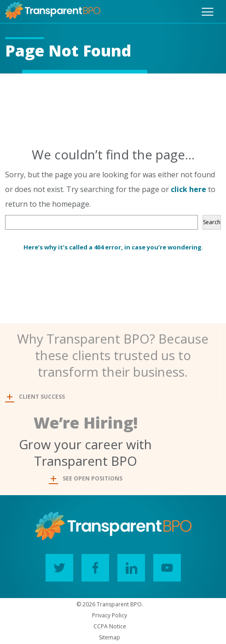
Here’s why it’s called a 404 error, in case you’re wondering (113, 247)
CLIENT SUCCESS (36, 397)
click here (188, 189)
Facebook (92, 565)
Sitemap (110, 637)
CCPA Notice (110, 626)
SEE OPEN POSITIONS (87, 478)
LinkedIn (128, 565)
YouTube (164, 565)
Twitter (56, 565)
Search (212, 222)
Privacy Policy (110, 615)
